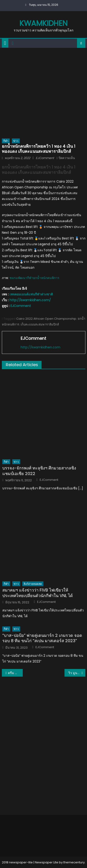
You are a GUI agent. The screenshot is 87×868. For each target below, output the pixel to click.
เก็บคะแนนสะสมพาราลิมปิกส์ (40, 324)
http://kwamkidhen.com (40, 347)
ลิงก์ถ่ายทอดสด (33, 584)
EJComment (45, 158)
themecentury (74, 862)
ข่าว (16, 141)
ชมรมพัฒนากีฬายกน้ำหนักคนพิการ (34, 278)
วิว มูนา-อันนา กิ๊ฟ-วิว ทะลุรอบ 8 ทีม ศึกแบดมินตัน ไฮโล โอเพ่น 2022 (77, 673)
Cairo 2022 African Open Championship (46, 319)
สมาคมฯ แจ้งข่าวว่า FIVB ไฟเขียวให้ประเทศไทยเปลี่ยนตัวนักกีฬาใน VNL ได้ (38, 593)
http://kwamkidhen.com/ (30, 300)
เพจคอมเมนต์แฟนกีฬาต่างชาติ (31, 294)
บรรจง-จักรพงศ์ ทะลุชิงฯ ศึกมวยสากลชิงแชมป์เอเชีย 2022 (39, 471)
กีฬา (6, 141)
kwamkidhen (43, 23)
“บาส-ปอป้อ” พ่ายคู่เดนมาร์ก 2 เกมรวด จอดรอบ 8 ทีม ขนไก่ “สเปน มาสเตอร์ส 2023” (42, 638)
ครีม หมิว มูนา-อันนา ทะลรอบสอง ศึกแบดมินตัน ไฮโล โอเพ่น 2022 (15, 673)
